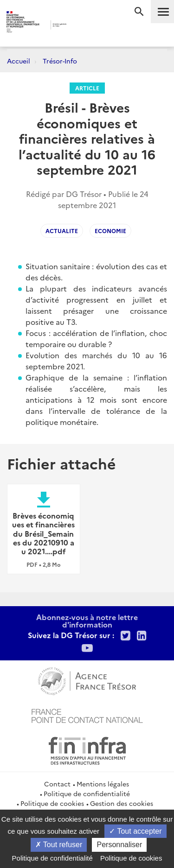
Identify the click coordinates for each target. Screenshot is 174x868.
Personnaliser (119, 845)
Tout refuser (59, 845)
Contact (57, 784)
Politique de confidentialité (87, 793)
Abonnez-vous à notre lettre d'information (87, 621)
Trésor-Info (60, 61)
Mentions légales (103, 784)
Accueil (19, 61)
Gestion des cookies (122, 803)
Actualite (62, 231)
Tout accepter (135, 831)
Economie (110, 231)
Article (87, 88)
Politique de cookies (52, 803)
